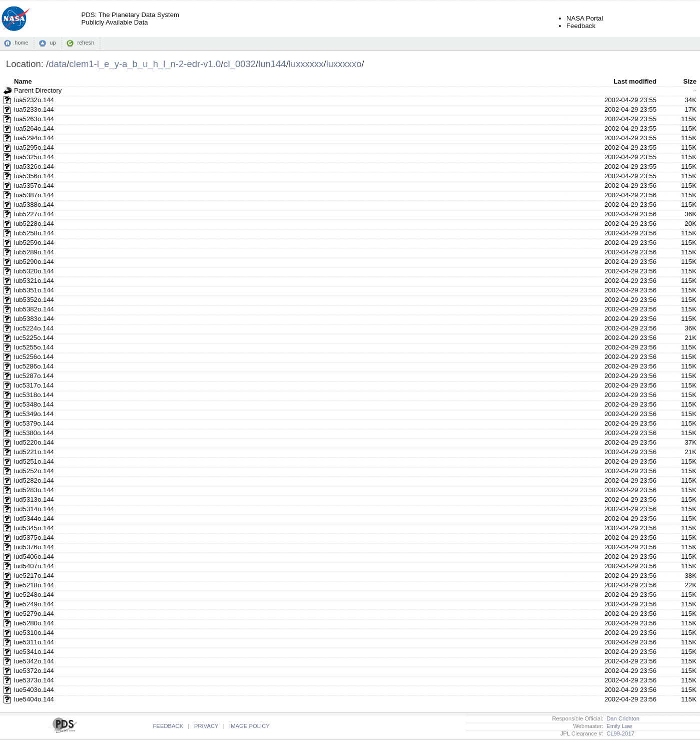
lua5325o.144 (34, 157)
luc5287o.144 (34, 376)
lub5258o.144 (34, 233)
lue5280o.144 (34, 623)
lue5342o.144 (34, 661)
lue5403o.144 (34, 690)
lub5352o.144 (34, 300)
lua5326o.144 (34, 166)
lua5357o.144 (34, 186)
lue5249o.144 (34, 604)
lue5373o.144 (34, 680)
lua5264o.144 (34, 128)
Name (23, 81)
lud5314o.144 (34, 509)
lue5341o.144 (34, 652)
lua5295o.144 (34, 147)
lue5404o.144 (34, 699)
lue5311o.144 (34, 642)
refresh (86, 43)
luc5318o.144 (34, 395)
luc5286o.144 (34, 366)
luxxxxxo (344, 64)
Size (690, 81)
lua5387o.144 (34, 195)
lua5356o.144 (34, 176)
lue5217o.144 (34, 576)
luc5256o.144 (34, 357)
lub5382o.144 (34, 309)
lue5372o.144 (34, 671)
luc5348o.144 (34, 404)
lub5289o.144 (34, 252)
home (21, 43)
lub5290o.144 (34, 262)
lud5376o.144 (34, 547)
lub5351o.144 (34, 290)
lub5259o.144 (34, 243)
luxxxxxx (306, 64)
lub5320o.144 (34, 271)
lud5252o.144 (34, 471)
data (58, 64)
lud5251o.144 (34, 461)
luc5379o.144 (34, 423)
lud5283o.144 (34, 490)
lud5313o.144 (34, 499)
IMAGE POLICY (249, 726)
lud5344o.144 (34, 518)
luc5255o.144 (34, 347)
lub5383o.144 (34, 319)
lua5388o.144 (34, 205)
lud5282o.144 (34, 480)
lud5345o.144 (34, 528)
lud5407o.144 (34, 566)
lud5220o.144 (34, 442)
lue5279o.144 (34, 614)
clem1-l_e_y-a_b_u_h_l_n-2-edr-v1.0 (145, 64)
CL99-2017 (619, 733)
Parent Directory (38, 90)
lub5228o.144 (34, 224)
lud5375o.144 (34, 537)
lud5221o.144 (34, 452)
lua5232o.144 (34, 100)
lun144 (272, 64)
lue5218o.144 (34, 585)
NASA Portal (585, 18)
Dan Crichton (621, 718)
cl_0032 (239, 64)
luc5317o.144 (34, 385)
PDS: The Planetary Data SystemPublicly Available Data (130, 19)
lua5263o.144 (34, 119)
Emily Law (618, 726)
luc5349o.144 (34, 414)
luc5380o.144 (34, 433)
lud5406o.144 (34, 557)
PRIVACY (206, 726)
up (53, 43)
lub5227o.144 (34, 214)
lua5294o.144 (34, 138)
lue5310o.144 (34, 633)
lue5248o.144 (34, 595)
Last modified (635, 81)
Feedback (581, 26)
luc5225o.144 (34, 338)
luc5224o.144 (34, 328)
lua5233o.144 (34, 109)
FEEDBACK (168, 726)
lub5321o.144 (34, 281)
